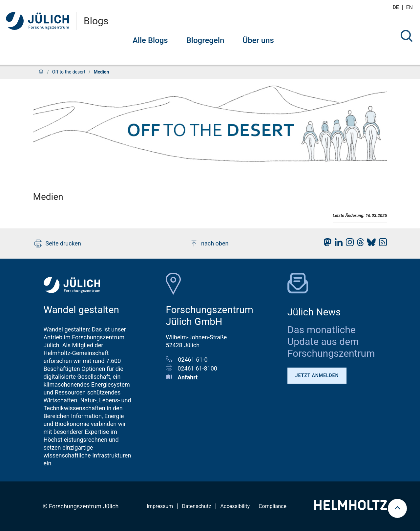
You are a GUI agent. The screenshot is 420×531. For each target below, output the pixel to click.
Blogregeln (205, 40)
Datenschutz (196, 506)
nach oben (209, 244)
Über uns (258, 40)
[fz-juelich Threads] (359, 244)
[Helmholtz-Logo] (351, 508)
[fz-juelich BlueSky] (370, 244)
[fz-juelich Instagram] (348, 244)
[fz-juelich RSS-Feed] (381, 244)
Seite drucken (58, 244)
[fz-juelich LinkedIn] (337, 244)
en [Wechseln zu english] (410, 7)
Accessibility (235, 506)
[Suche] (407, 36)
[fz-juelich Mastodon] (326, 244)
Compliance (273, 506)
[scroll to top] (397, 508)
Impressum (160, 506)
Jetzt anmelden (317, 375)
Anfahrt (188, 377)
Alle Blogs (150, 40)
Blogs (96, 21)
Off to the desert (69, 72)
